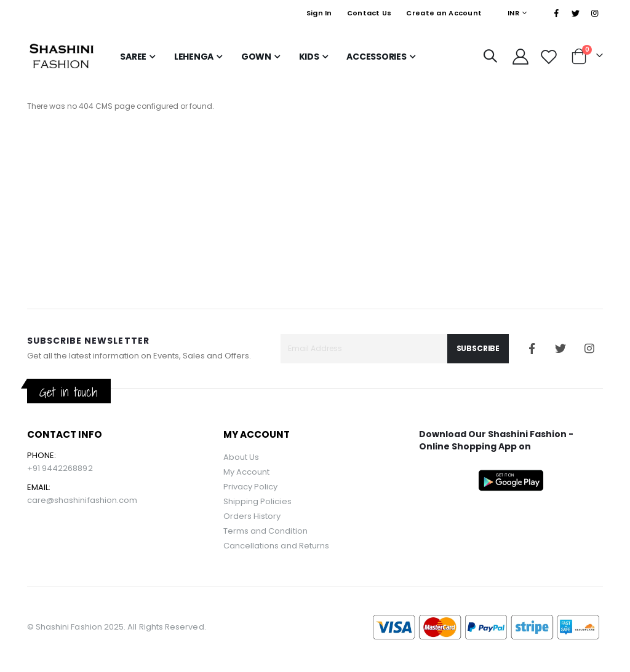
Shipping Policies (257, 501)
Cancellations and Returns (277, 546)
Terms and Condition (265, 531)
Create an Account (444, 13)
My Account (247, 472)
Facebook (532, 349)
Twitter (560, 349)
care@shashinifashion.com (82, 500)
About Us (241, 457)
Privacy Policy (251, 487)
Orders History (252, 516)
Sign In (319, 13)
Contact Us (369, 13)
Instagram (589, 349)
